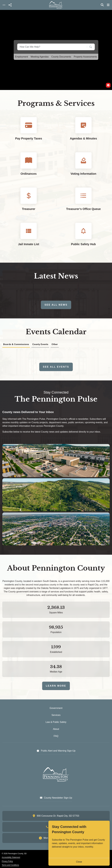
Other (55, 344)
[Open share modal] (10, 5)
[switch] (108, 85)
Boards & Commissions (16, 344)
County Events (40, 344)
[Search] (88, 47)
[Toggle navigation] (4, 5)
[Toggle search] (102, 5)
